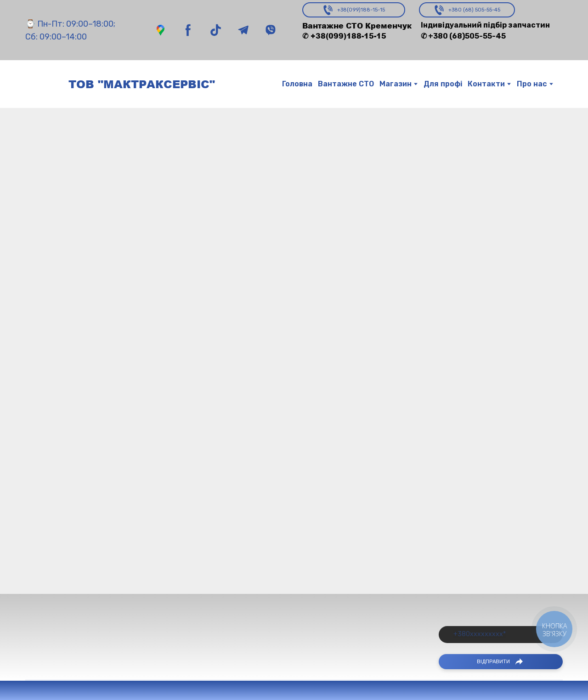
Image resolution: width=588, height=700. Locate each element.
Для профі (443, 84)
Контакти (486, 84)
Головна (297, 84)
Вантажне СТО (346, 84)
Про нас (532, 84)
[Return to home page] (42, 84)
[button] (161, 30)
